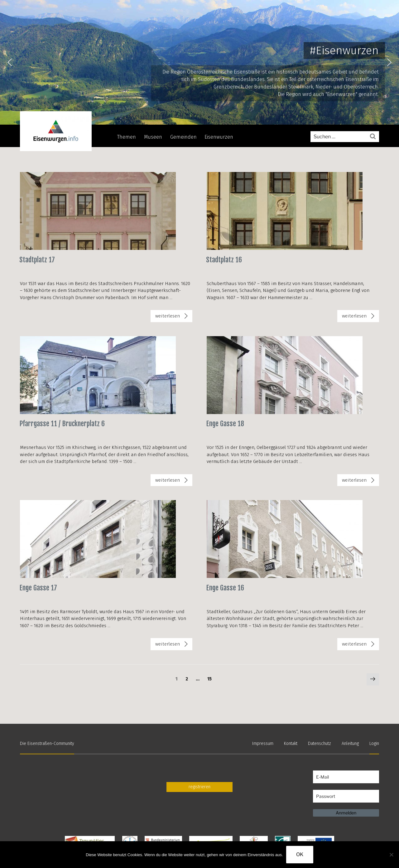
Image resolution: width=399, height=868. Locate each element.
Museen (153, 137)
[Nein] (391, 855)
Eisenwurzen (219, 137)
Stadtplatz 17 (37, 260)
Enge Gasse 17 (38, 588)
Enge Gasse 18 (225, 424)
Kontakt (291, 744)
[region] (199, 62)
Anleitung (350, 744)
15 (211, 679)
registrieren (199, 787)
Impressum (263, 744)
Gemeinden (183, 137)
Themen (127, 137)
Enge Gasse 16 (225, 588)
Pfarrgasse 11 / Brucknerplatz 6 (62, 424)
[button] (10, 62)
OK (300, 854)
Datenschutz (320, 744)
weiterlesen (167, 317)
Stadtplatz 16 (224, 260)
